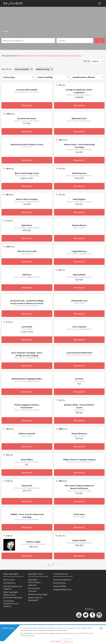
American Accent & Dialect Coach (27, 144)
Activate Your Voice (27, 118)
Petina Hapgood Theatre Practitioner (27, 406)
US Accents (79, 514)
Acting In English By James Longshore (79, 91)
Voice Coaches (75, 56)
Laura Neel (27, 327)
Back (5, 31)
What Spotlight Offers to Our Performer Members (13, 595)
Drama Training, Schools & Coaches (51, 56)
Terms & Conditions (62, 580)
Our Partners (9, 583)
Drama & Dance (26, 56)
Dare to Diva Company (27, 199)
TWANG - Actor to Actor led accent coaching (27, 516)
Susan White (27, 459)
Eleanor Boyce (79, 225)
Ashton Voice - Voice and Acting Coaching (79, 146)
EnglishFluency (79, 251)
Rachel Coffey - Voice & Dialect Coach (79, 406)
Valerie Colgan (33, 542)
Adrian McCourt (79, 118)
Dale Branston (79, 173)
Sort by (87, 61)
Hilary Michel (79, 275)
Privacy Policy (59, 583)
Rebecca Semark (27, 433)
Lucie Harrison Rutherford (79, 353)
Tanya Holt (27, 486)
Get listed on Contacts (34, 590)
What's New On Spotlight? (35, 599)
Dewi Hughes (79, 199)
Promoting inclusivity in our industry (11, 603)
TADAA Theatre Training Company (79, 459)
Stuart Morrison (79, 433)
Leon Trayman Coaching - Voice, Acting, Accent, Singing (27, 354)
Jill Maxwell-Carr (79, 301)
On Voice (79, 379)
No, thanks (56, 641)
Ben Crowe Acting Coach (27, 173)
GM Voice (27, 275)
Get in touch (9, 580)
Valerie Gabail (79, 540)
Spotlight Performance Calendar (34, 582)
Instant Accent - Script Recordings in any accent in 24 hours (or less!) (27, 302)
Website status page (38, 594)
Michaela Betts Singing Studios (27, 379)
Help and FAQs (60, 586)
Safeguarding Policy (62, 589)
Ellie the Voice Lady (27, 251)
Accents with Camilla (27, 90)
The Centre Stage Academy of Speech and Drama (79, 487)
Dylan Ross (27, 225)
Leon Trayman (79, 327)
